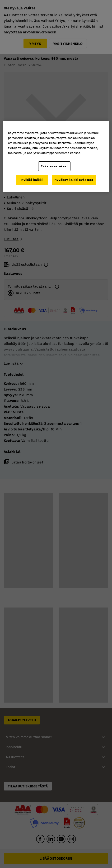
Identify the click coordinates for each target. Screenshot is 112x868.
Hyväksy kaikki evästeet (74, 180)
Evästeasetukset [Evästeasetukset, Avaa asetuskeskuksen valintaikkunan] (54, 166)
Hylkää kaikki (32, 180)
